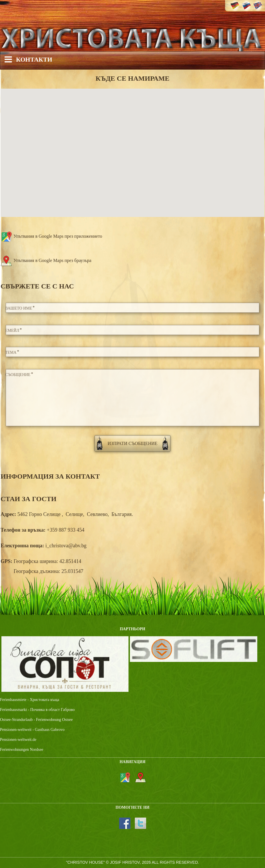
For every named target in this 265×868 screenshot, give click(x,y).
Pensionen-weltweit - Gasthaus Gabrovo (32, 730)
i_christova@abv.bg (66, 546)
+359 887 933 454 (66, 530)
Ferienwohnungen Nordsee (22, 750)
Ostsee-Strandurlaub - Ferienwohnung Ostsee (36, 720)
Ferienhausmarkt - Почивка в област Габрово (37, 710)
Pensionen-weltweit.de (18, 740)
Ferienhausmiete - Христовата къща (30, 700)
